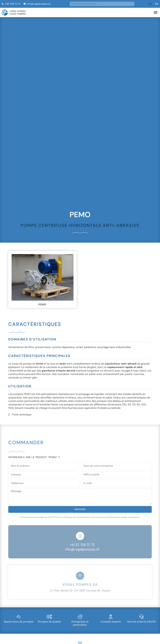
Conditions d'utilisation (107, 507)
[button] (156, 12)
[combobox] (102, 4)
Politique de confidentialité (77, 507)
